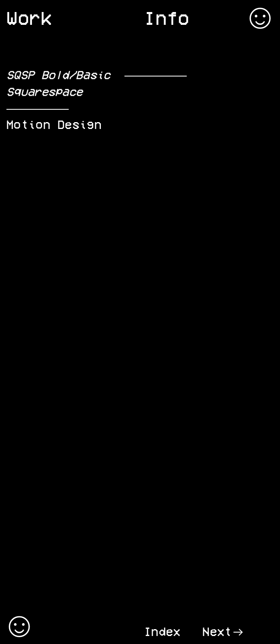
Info (167, 17)
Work (29, 17)
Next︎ (223, 631)
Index (162, 631)
